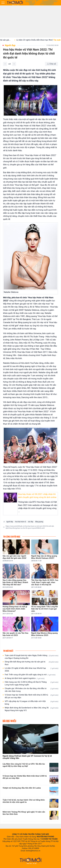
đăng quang (39, 522)
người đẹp (10, 522)
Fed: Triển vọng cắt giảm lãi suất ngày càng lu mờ (30, 675)
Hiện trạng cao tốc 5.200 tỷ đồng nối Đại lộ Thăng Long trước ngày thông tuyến (32, 683)
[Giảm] (5, 64)
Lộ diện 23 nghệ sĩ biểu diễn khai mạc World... (39, 40)
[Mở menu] (3, 3)
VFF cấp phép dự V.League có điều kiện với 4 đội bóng (32, 703)
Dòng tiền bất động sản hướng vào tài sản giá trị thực (32, 663)
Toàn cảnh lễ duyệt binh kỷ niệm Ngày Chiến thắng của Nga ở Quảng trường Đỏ (32, 657)
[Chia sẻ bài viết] (51, 64)
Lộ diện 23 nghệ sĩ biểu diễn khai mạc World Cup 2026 (32, 670)
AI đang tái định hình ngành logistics (25, 678)
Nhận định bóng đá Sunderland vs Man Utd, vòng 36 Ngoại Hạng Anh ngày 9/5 (32, 709)
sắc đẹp (31, 522)
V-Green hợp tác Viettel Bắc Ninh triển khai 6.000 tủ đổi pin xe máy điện (32, 696)
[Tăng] (14, 64)
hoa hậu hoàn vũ (21, 522)
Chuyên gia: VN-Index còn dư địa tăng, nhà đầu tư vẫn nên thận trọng (32, 690)
